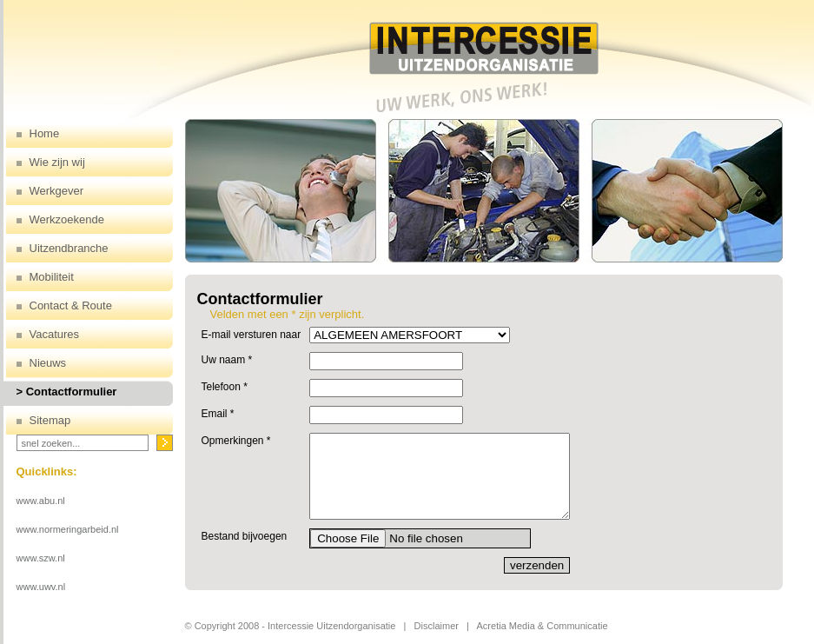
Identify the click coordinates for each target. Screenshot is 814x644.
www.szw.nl (41, 558)
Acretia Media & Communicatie (543, 626)
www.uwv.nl (41, 587)
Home (45, 133)
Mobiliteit (52, 277)
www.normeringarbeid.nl (68, 529)
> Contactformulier (67, 392)
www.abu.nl (41, 501)
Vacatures (55, 334)
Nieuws (48, 363)
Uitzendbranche (69, 248)
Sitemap (50, 420)
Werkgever (57, 191)
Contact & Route (71, 305)
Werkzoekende (67, 219)
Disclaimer (437, 626)
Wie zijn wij (57, 162)
